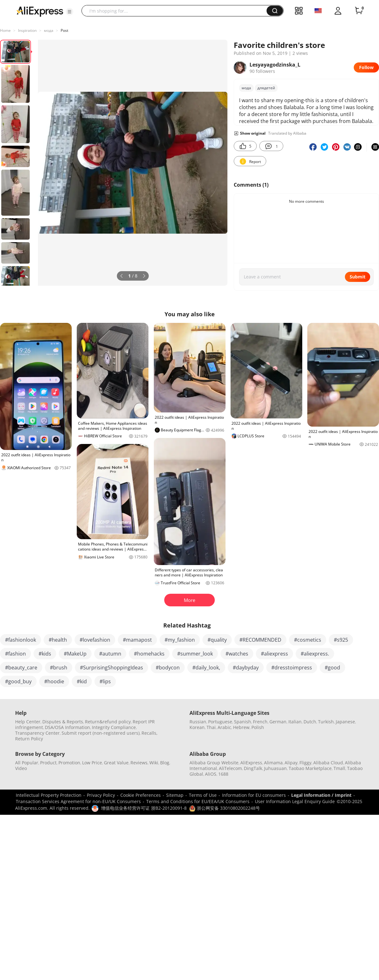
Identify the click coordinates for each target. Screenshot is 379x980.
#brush (59, 668)
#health (58, 640)
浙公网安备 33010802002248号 (225, 808)
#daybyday (246, 668)
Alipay (291, 763)
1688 (223, 774)
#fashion (15, 654)
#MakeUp (75, 654)
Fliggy (305, 763)
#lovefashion (95, 640)
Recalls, (150, 733)
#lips (105, 681)
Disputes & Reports (63, 722)
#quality (217, 640)
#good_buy (18, 681)
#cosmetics (308, 640)
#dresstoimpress (292, 668)
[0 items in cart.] (359, 11)
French (260, 722)
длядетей (266, 88)
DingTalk (253, 768)
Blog (165, 763)
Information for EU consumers (254, 795)
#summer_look (195, 654)
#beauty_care (21, 668)
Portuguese (220, 722)
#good (332, 668)
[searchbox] (176, 11)
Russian (198, 722)
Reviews (139, 763)
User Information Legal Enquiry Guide (295, 801)
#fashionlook (21, 640)
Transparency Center (37, 733)
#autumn (110, 654)
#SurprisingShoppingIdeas (111, 668)
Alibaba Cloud (328, 763)
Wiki (154, 763)
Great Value (116, 763)
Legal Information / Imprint (321, 795)
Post (64, 30)
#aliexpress (274, 654)
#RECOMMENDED (260, 640)
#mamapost (137, 640)
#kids (45, 654)
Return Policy (29, 739)
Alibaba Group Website (214, 763)
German (278, 722)
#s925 (341, 640)
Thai (211, 727)
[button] (69, 12)
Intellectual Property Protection (49, 795)
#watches (237, 654)
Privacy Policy (101, 795)
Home (5, 30)
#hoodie (54, 681)
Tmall (339, 768)
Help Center (28, 722)
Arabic (224, 727)
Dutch (310, 722)
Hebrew (241, 727)
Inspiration (27, 30)
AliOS (211, 774)
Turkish (326, 722)
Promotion (69, 763)
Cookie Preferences (141, 795)
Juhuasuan (275, 768)
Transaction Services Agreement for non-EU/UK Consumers (78, 801)
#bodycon (168, 668)
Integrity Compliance (114, 727)
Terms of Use (203, 795)
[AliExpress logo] (40, 11)
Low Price (92, 763)
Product (48, 763)
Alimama (273, 763)
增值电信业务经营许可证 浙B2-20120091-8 (144, 808)
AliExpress (251, 763)
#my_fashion (180, 640)
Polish (258, 727)
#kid (82, 681)
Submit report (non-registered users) (101, 733)
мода (49, 30)
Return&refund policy (108, 722)
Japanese (345, 722)
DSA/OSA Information (67, 727)
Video (21, 768)
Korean (197, 727)
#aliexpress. (315, 654)
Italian (295, 722)
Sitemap (175, 795)
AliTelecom (230, 768)
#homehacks (149, 654)
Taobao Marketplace (310, 768)
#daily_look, (206, 668)
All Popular (27, 763)
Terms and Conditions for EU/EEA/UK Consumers (198, 801)
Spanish (243, 722)
